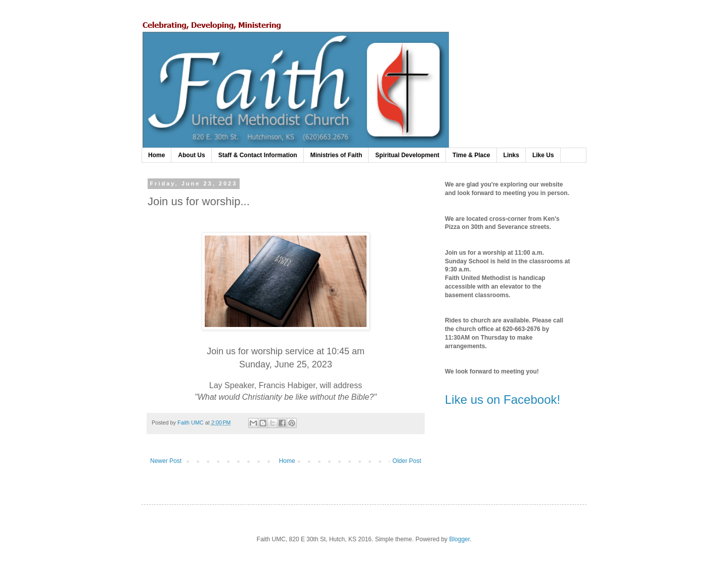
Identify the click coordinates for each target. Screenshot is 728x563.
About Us (191, 155)
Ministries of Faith (336, 155)
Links (511, 155)
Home (156, 155)
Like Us (543, 155)
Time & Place (471, 155)
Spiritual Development (407, 155)
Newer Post (166, 461)
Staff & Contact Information (258, 155)
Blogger (459, 539)
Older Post (407, 461)
